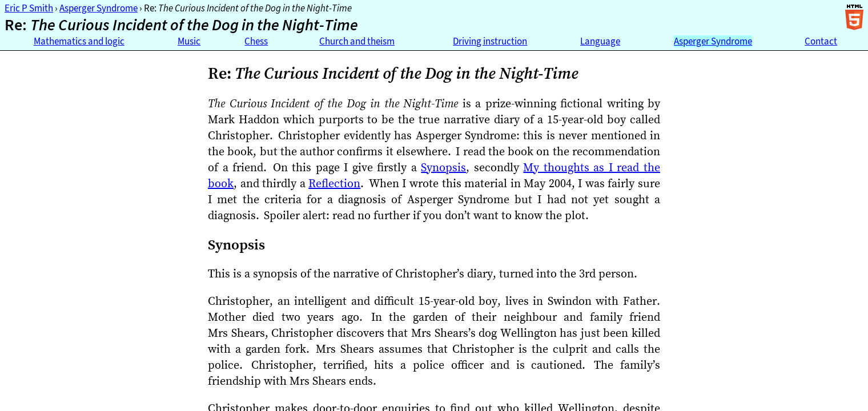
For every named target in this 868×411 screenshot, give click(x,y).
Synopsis (443, 167)
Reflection (334, 183)
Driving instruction (490, 41)
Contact (821, 41)
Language (600, 41)
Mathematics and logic (79, 41)
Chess (256, 41)
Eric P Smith (29, 8)
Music (189, 41)
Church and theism (357, 41)
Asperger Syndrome (99, 8)
